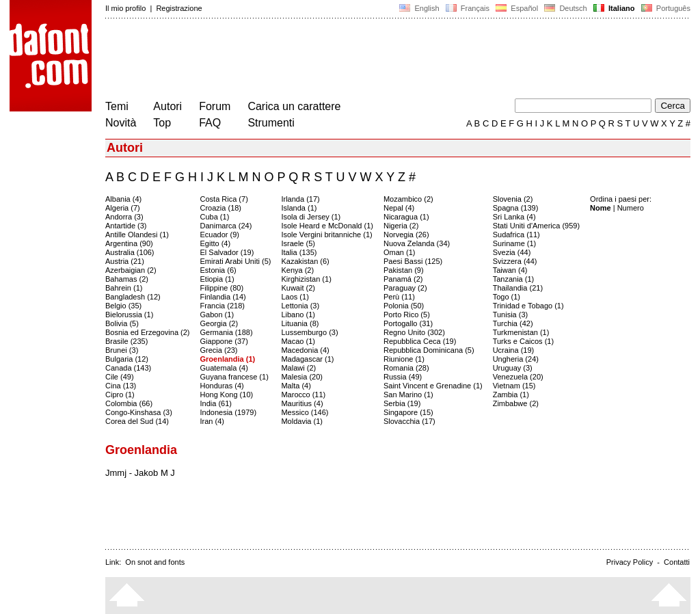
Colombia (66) (129, 403)
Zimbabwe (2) (516, 403)
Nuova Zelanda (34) (417, 243)
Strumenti (271, 123)
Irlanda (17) (300, 199)
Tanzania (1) (514, 279)
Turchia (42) (513, 323)
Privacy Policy (630, 562)
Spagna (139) (516, 208)
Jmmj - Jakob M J (140, 473)
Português (665, 8)
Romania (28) (406, 368)
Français (468, 8)
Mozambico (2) (408, 199)
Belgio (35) (123, 306)
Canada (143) (128, 368)
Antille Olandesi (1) (137, 235)
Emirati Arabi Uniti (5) (236, 261)
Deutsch (566, 8)
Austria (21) (125, 261)
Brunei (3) (122, 350)
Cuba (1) (215, 217)
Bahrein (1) (124, 288)
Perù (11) (399, 297)
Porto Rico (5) (407, 315)
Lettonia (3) (300, 306)
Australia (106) (130, 252)
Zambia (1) (511, 395)
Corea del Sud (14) (137, 421)
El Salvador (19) (227, 252)
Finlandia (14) (223, 297)
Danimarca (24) (226, 226)
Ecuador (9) (220, 235)
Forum (215, 106)
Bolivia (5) (122, 323)
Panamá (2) (403, 279)
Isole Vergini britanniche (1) (326, 235)
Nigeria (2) (401, 226)
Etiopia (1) (217, 279)
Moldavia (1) (302, 421)
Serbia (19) (402, 403)
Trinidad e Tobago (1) (528, 306)
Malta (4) (296, 386)
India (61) (216, 403)
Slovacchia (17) (409, 421)
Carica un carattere (294, 106)
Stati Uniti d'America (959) (536, 226)
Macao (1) (298, 341)
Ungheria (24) (516, 359)
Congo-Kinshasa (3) (139, 412)
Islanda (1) (299, 208)
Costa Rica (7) (224, 199)
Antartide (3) (126, 226)
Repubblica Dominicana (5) (429, 350)
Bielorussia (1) (129, 315)
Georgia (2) (219, 323)
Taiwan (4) (510, 270)
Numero (631, 208)
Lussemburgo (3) (309, 332)
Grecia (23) (219, 350)
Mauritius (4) (302, 403)
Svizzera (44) (515, 261)
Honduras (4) (222, 386)
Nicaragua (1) (406, 217)
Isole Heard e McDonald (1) (327, 226)
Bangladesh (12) (133, 297)
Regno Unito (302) (414, 332)
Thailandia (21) (518, 288)
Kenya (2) (297, 270)
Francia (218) (223, 306)
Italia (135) (299, 252)
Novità (121, 123)
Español (517, 8)
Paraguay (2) (405, 288)
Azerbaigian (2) (131, 270)
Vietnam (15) (514, 386)
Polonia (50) (404, 306)
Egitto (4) (216, 243)
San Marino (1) (408, 395)
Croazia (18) (221, 208)
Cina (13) (121, 386)
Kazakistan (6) (305, 261)
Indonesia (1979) (229, 412)
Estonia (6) (218, 270)
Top (162, 123)
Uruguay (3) (513, 368)
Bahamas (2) (127, 279)
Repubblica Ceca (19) (420, 341)
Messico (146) (305, 412)
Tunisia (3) (511, 315)
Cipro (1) (120, 395)
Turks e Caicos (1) (523, 341)
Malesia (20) (302, 377)
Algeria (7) (123, 208)
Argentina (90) (129, 243)
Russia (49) (403, 377)
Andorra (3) (124, 217)
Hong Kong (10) (227, 395)
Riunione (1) (404, 359)
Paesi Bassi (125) (413, 261)
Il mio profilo (125, 8)
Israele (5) (298, 243)
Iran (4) (212, 421)
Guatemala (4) (224, 368)
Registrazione (179, 8)
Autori (167, 106)
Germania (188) (227, 332)
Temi (117, 106)
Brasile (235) (126, 341)
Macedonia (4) (305, 350)
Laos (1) (295, 297)
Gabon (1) (217, 315)
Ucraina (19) (514, 350)
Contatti (677, 562)
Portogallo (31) (408, 323)
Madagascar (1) (307, 359)
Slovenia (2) (513, 199)
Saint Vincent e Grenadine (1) (433, 386)
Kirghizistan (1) (306, 279)
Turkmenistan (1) (521, 332)
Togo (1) (507, 297)
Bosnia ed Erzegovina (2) (148, 332)
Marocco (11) (303, 395)
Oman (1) (399, 252)
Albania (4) (123, 199)
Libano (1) (298, 315)
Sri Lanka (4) (514, 217)
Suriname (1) (515, 243)
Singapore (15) (408, 412)
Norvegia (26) (406, 235)
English (419, 8)
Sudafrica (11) (516, 235)
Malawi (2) (298, 368)
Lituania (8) (300, 323)
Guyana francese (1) (234, 377)
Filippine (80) (222, 288)
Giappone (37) (224, 341)
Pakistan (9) (404, 270)
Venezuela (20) (518, 377)
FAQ (210, 123)
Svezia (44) (512, 252)
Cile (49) (120, 377)
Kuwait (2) (298, 288)
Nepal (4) (399, 208)
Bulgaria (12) (127, 359)
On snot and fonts (155, 562)
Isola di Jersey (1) (311, 217)
